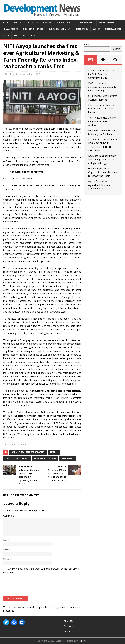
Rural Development (59, 29)
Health (17, 23)
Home (5, 23)
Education (32, 23)
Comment (9, 516)
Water (97, 29)
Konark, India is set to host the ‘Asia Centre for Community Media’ (102, 74)
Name (7, 540)
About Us (68, 621)
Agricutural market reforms (28, 452)
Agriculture (63, 23)
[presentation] (28, 584)
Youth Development (25, 35)
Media (6, 35)
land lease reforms (45, 458)
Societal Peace (113, 29)
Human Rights (10, 29)
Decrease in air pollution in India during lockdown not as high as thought (102, 160)
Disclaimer (69, 626)
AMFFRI (54, 452)
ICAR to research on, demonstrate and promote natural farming (102, 87)
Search (88, 44)
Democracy (82, 29)
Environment (107, 23)
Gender (47, 23)
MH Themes (82, 641)
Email (6, 550)
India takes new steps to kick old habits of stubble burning (101, 109)
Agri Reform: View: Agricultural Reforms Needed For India (99, 185)
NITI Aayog (68, 458)
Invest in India (19, 445)
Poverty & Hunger (33, 29)
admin (15, 74)
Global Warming (85, 23)
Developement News (17, 458)
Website (7, 559)
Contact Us (69, 631)
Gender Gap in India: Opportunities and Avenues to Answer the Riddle (102, 172)
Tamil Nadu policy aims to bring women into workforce (102, 121)
